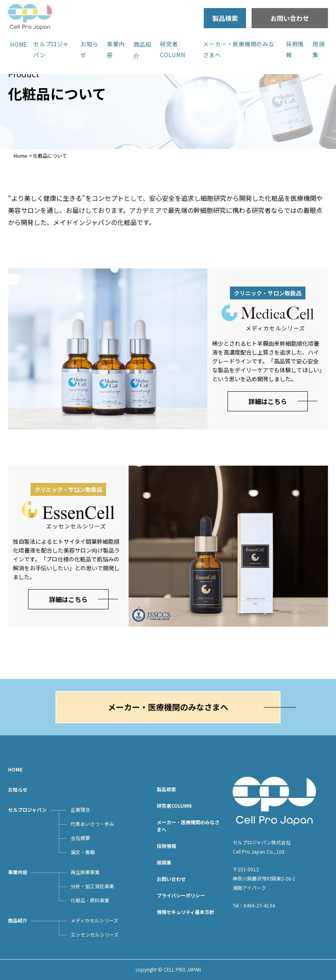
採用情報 (166, 846)
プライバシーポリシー (181, 895)
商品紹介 (18, 920)
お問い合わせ (290, 18)
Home (20, 156)
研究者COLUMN (174, 806)
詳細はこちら (268, 401)
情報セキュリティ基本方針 (185, 912)
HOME (19, 44)
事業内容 (18, 872)
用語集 (164, 862)
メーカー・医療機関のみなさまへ (168, 707)
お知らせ (18, 789)
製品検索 (225, 18)
